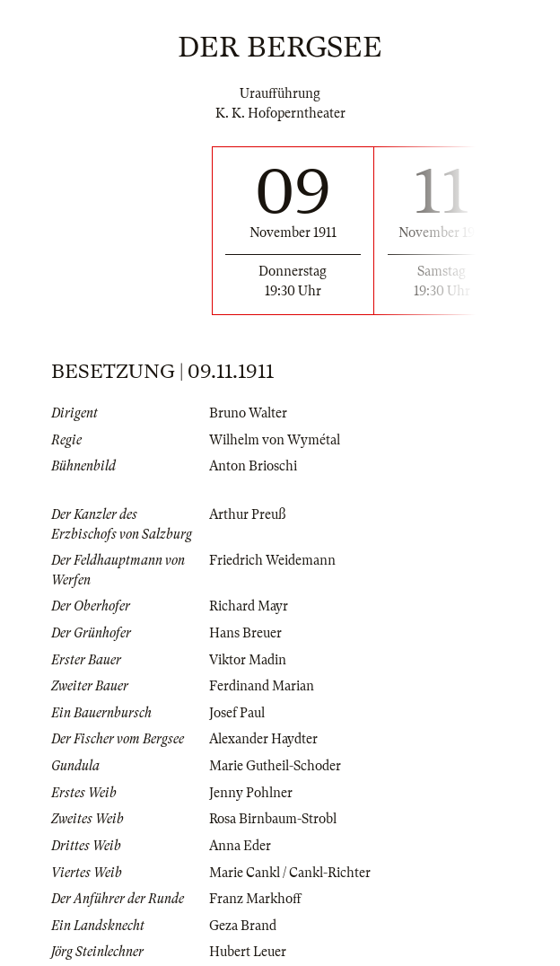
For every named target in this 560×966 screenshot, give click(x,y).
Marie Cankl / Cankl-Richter (290, 873)
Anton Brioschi (253, 466)
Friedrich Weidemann (272, 560)
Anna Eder (240, 846)
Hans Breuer (245, 633)
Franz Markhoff (255, 899)
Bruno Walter (248, 413)
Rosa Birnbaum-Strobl (273, 819)
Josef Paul (237, 713)
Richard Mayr (249, 606)
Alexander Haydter (263, 739)
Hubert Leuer (248, 952)
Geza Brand (243, 926)
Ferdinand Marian (262, 686)
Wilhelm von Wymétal (275, 440)
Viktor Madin (248, 660)
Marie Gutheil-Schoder (275, 766)
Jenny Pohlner (251, 793)
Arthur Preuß (247, 514)
